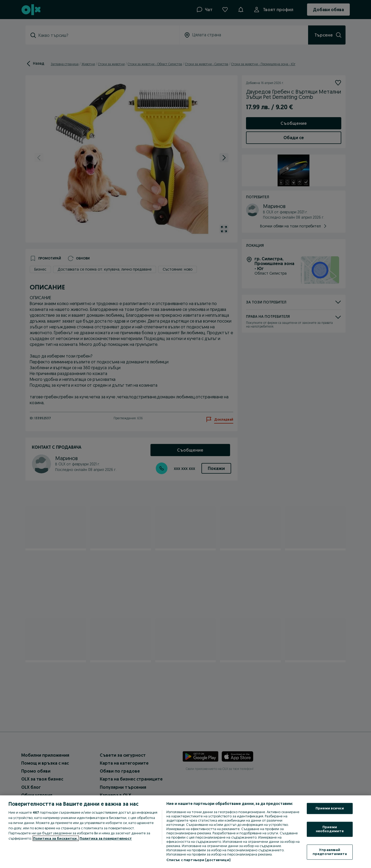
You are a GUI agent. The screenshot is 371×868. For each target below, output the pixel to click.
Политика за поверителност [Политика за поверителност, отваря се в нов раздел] (106, 838)
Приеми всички (330, 808)
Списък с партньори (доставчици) (198, 860)
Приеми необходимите (330, 829)
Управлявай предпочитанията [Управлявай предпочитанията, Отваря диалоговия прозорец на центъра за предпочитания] (330, 852)
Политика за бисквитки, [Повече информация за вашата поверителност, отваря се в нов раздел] (56, 838)
